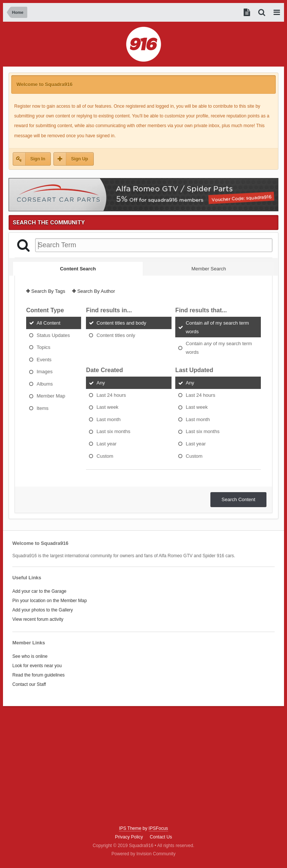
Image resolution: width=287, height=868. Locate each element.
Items (43, 408)
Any (101, 383)
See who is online (30, 656)
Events (44, 359)
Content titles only (116, 335)
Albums (45, 384)
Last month (108, 419)
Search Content (238, 499)
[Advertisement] (143, 766)
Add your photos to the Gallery (43, 610)
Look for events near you (37, 666)
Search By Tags (46, 291)
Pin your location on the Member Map (50, 601)
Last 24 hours (111, 395)
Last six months (113, 431)
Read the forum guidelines (38, 675)
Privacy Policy (129, 837)
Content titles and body (121, 323)
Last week (107, 407)
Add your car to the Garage (39, 591)
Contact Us (161, 837)
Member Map (51, 396)
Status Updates (53, 335)
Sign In (38, 159)
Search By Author (94, 291)
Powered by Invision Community (143, 854)
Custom (105, 456)
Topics (44, 347)
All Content (49, 323)
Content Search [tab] (78, 269)
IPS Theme (130, 828)
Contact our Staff (29, 684)
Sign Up (79, 159)
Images (45, 372)
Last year (106, 444)
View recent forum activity (38, 619)
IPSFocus (158, 828)
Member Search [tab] (209, 269)
